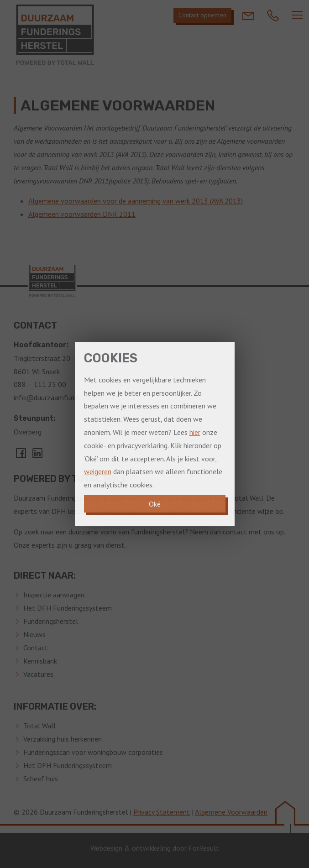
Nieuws (34, 634)
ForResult (204, 848)
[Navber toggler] (297, 15)
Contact (36, 648)
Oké (155, 504)
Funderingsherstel (51, 621)
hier (195, 432)
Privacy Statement (162, 812)
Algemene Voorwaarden (231, 812)
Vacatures (38, 674)
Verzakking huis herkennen (63, 739)
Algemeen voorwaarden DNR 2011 (82, 214)
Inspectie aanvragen (54, 595)
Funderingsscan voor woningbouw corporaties (93, 752)
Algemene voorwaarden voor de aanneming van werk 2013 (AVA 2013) (136, 201)
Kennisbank (40, 661)
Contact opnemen (202, 15)
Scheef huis (41, 779)
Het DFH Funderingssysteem (68, 608)
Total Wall (39, 726)
